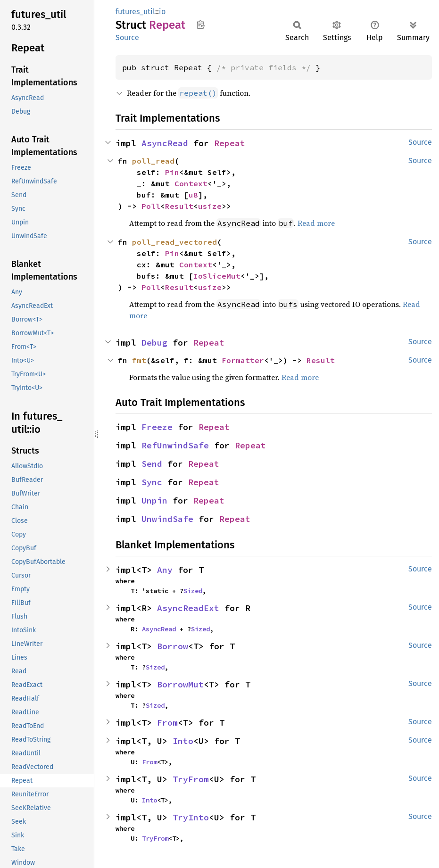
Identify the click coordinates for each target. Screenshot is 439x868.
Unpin (154, 500)
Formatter (243, 360)
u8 (193, 195)
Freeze (157, 427)
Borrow (173, 646)
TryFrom (191, 779)
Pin (172, 172)
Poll (151, 206)
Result (179, 206)
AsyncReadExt (188, 608)
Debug (154, 343)
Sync (152, 482)
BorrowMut (180, 684)
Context (191, 183)
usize (210, 206)
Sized (193, 591)
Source (127, 37)
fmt (139, 360)
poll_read (153, 161)
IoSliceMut (217, 276)
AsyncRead (165, 143)
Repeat (230, 143)
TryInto (191, 817)
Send (152, 464)
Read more (316, 223)
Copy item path (201, 25)
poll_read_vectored (174, 242)
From (167, 723)
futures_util (135, 12)
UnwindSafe (167, 519)
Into (183, 741)
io (162, 12)
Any (165, 570)
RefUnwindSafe (175, 445)
